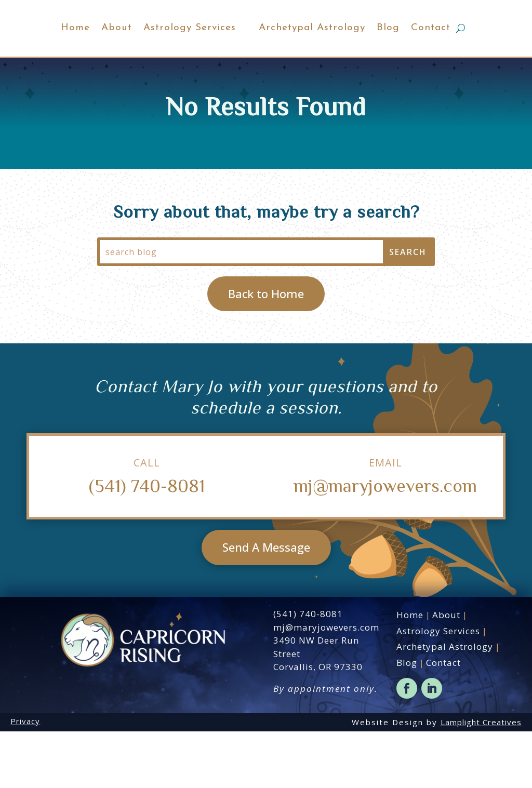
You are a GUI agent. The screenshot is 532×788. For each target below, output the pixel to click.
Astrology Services (153, 52)
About (80, 52)
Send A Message (266, 604)
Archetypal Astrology (369, 52)
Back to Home (266, 350)
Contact (488, 52)
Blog (445, 52)
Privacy (25, 778)
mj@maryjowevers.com (385, 541)
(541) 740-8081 (147, 541)
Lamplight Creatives (481, 779)
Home (39, 52)
